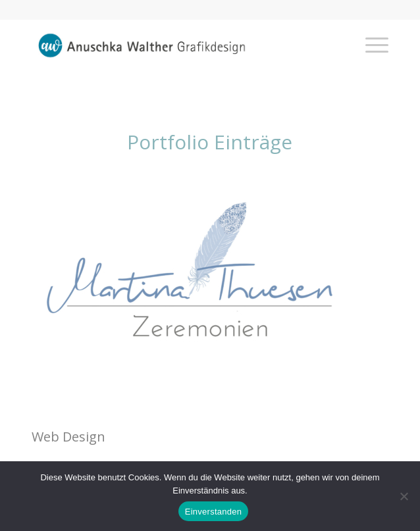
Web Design (68, 437)
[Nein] (404, 496)
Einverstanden (213, 512)
